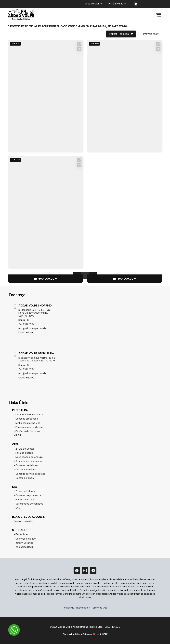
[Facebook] (77, 571)
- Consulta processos (26, 419)
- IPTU (17, 435)
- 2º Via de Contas (24, 449)
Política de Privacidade (75, 608)
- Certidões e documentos (29, 415)
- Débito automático (25, 469)
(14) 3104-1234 (26, 324)
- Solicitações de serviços (28, 504)
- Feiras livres (21, 534)
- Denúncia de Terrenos (27, 431)
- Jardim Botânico (24, 543)
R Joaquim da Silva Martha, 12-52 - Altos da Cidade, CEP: (37, 359)
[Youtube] (93, 571)
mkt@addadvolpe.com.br (33, 328)
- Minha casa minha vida (27, 423)
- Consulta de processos (28, 495)
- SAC (17, 508)
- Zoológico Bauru (24, 547)
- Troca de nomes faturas (28, 461)
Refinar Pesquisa (121, 34)
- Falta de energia (24, 453)
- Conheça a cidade (25, 539)
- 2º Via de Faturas (24, 491)
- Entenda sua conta (25, 500)
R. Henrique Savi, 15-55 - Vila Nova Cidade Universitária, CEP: (34, 313)
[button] (136, 4)
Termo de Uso (99, 608)
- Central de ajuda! (24, 478)
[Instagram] (85, 571)
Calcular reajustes (24, 521)
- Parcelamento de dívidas (28, 427)
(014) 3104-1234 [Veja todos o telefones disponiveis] (117, 4)
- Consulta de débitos (26, 465)
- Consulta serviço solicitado (30, 474)
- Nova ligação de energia (28, 457)
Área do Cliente (93, 4)
